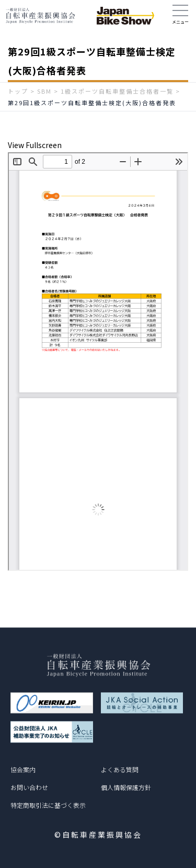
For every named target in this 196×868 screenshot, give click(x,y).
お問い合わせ (29, 787)
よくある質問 (120, 769)
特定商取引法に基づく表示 (48, 805)
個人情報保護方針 (126, 787)
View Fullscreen (35, 145)
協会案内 (23, 769)
